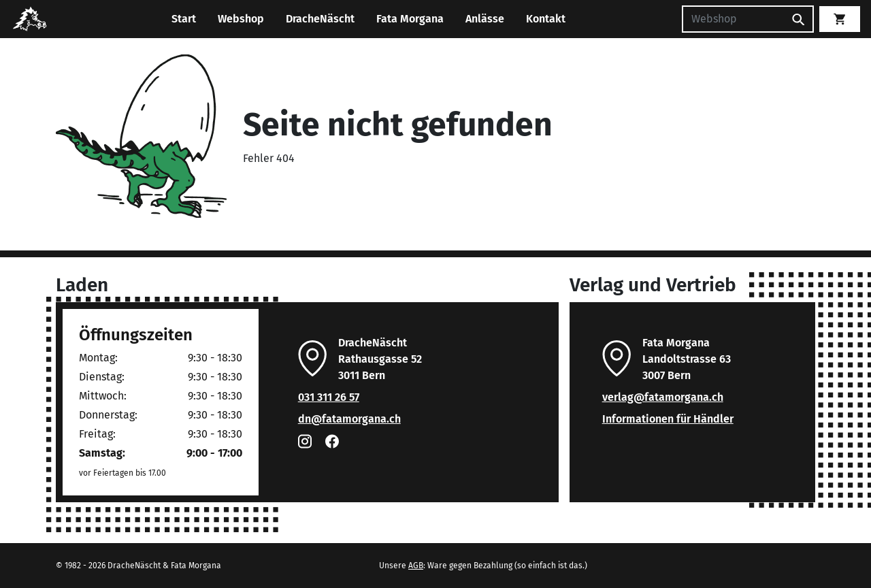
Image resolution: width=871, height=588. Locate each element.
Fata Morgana (410, 19)
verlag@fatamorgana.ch (663, 397)
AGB (416, 566)
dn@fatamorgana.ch (349, 419)
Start (184, 19)
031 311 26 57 (329, 397)
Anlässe (485, 19)
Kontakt (546, 19)
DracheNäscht (320, 19)
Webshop (241, 19)
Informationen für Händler (668, 419)
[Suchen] (733, 19)
